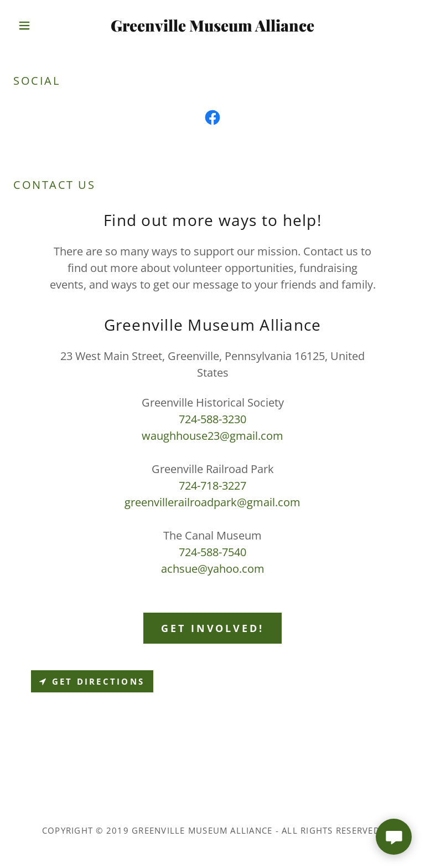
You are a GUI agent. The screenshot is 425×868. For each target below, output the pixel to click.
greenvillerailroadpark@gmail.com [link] (212, 502)
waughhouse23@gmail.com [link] (212, 436)
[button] (43, 25)
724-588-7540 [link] (212, 552)
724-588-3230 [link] (212, 419)
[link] (212, 27)
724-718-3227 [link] (212, 486)
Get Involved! (212, 628)
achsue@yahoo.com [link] (213, 569)
